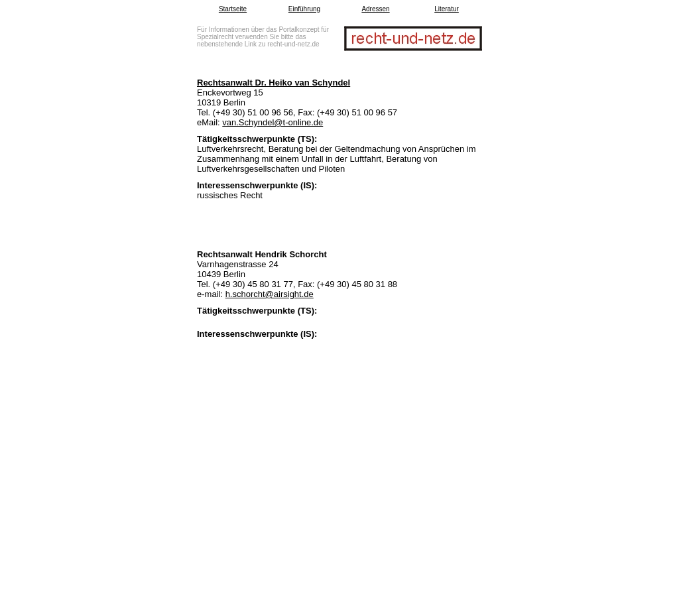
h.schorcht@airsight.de (270, 294)
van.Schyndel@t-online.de (273, 122)
